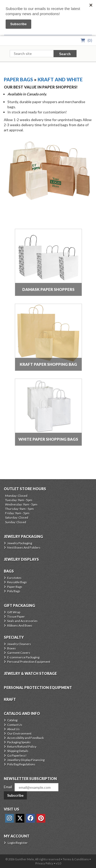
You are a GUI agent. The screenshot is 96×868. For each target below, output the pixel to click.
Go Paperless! (17, 756)
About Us (13, 729)
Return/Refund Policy (22, 747)
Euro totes (14, 578)
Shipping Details (18, 751)
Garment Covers (19, 653)
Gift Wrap (14, 612)
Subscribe (15, 795)
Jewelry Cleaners (19, 644)
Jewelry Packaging (20, 543)
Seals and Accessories (22, 621)
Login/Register (18, 843)
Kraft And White (60, 79)
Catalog (12, 720)
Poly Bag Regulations (21, 764)
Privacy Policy (44, 863)
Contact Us (15, 725)
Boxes (12, 648)
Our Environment (19, 733)
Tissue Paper (16, 617)
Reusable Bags (17, 582)
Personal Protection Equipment (29, 662)
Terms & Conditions (76, 859)
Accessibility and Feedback (25, 738)
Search (65, 54)
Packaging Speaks (19, 742)
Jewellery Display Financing (26, 760)
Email (8, 787)
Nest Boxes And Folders (24, 548)
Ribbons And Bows (20, 625)
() (90, 40)
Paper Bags (18, 79)
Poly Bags (14, 591)
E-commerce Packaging (23, 657)
